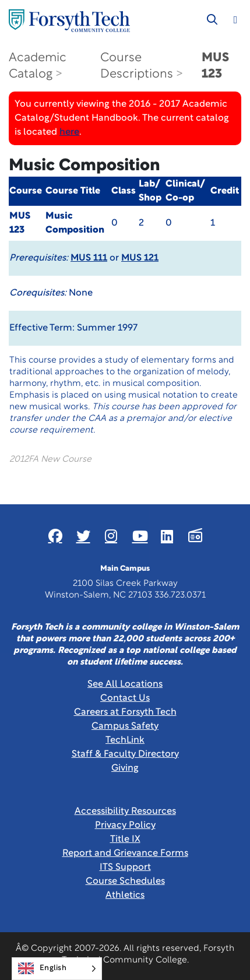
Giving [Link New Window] (125, 768)
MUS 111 (89, 258)
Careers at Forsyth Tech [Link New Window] (125, 712)
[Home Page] (69, 21)
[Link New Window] (55, 536)
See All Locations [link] (125, 684)
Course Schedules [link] (125, 881)
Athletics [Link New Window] (125, 895)
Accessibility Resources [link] (125, 812)
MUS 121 (140, 258)
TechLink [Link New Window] (125, 740)
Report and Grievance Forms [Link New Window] (125, 853)
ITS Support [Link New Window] (125, 867)
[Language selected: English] (57, 969)
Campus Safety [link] (125, 726)
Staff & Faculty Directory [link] (125, 754)
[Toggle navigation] (235, 20)
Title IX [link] (125, 840)
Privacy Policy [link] (125, 826)
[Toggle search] (212, 20)
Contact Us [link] (125, 698)
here (69, 132)
